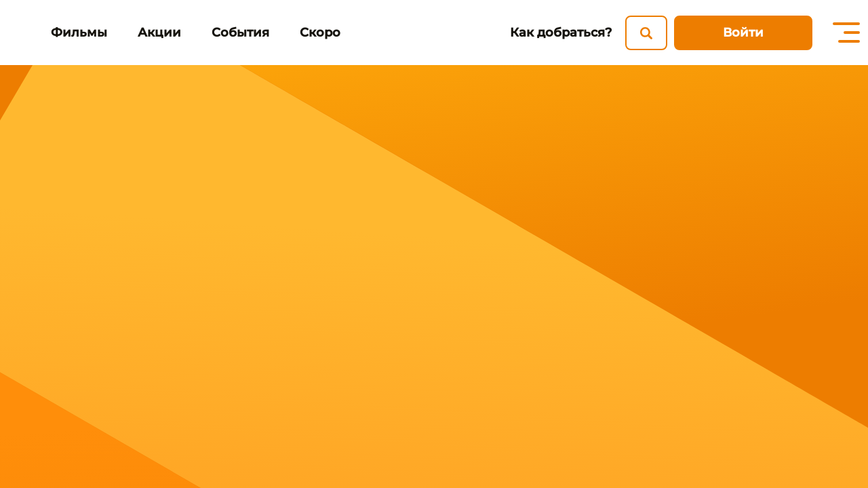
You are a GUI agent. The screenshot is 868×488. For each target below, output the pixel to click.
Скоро (320, 33)
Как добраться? (561, 33)
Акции (159, 33)
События (240, 33)
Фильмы (79, 33)
